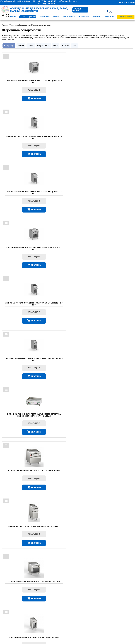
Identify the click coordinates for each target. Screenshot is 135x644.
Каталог (79, 602)
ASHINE (21, 46)
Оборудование (29, 17)
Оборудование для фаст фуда (71, 578)
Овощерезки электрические (103, 576)
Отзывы (45, 629)
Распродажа (80, 629)
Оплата (44, 612)
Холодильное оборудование (86, 609)
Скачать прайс (126, 17)
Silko (74, 46)
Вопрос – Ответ (48, 619)
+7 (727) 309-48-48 (47, 1)
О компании (44, 17)
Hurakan (65, 46)
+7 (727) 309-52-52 (47, 4)
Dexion (31, 46)
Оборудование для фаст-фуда (87, 619)
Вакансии (45, 616)
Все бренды (9, 46)
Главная (13, 17)
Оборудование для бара (84, 616)
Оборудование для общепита (86, 606)
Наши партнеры (68, 17)
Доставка (45, 609)
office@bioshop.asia (68, 1)
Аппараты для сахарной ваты (103, 585)
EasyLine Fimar (43, 46)
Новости (45, 622)
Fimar (56, 46)
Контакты (97, 17)
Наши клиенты (84, 17)
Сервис (122, 609)
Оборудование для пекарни (86, 622)
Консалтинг (124, 612)
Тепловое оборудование (85, 612)
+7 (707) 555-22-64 (9, 619)
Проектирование (126, 606)
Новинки (78, 626)
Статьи (44, 626)
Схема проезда (10, 622)
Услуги (56, 17)
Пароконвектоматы (71, 585)
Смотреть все (72, 510)
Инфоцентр (109, 17)
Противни (67, 592)
